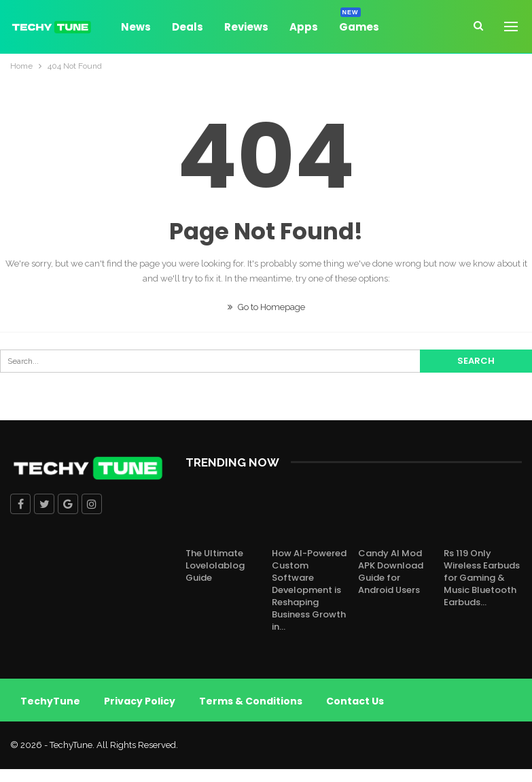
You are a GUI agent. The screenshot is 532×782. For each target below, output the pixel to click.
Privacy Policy (140, 701)
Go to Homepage (266, 307)
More (414, 27)
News (136, 27)
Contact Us (355, 701)
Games (359, 25)
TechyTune (50, 701)
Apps (304, 27)
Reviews (246, 27)
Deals (188, 27)
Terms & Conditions (251, 701)
